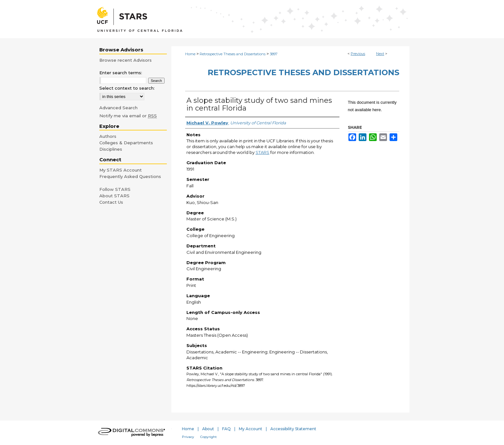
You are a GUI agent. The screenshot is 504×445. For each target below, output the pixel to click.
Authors (108, 136)
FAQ (226, 429)
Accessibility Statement (293, 429)
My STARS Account (121, 170)
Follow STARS (115, 189)
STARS (262, 152)
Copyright (208, 437)
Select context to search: (127, 88)
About (208, 429)
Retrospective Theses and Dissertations (233, 54)
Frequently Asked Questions (130, 176)
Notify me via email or (128, 116)
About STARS (114, 196)
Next (380, 54)
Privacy (188, 437)
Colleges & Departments (126, 143)
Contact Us (111, 202)
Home (190, 54)
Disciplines (111, 149)
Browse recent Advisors (126, 60)
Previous (358, 54)
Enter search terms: (121, 73)
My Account (251, 429)
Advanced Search (118, 108)
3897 (274, 54)
